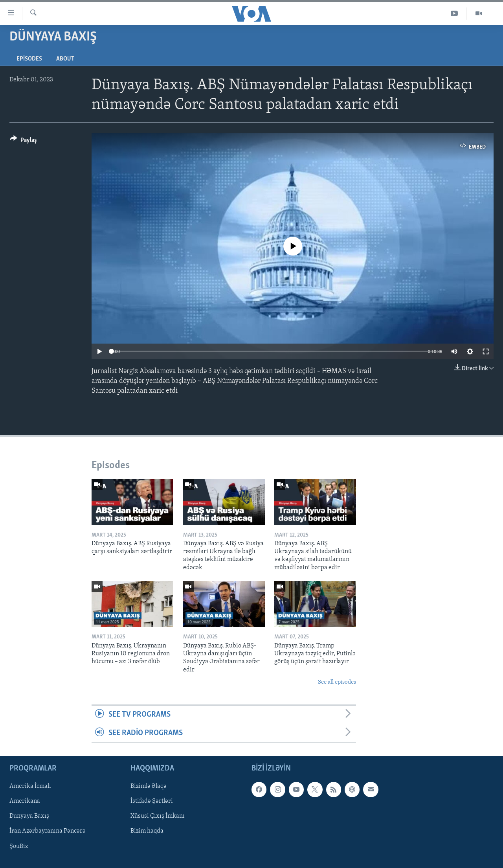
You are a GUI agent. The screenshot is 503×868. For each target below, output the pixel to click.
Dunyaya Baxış (29, 817)
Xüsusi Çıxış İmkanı (158, 817)
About (65, 59)
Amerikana (25, 802)
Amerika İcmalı (30, 787)
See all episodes (337, 682)
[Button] (23, 141)
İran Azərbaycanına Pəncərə (48, 831)
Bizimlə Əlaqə (149, 787)
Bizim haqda (147, 831)
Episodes (29, 59)
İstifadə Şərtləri (152, 802)
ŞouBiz (19, 846)
